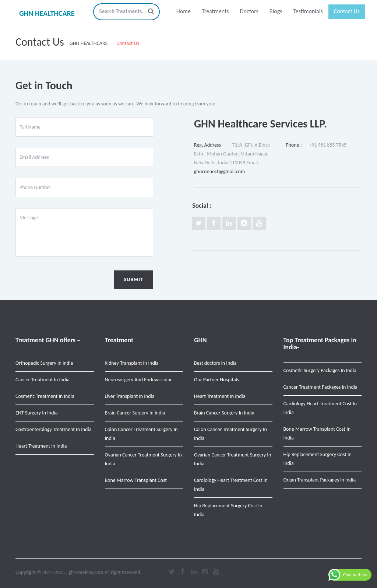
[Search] (151, 12)
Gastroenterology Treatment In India (53, 429)
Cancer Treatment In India (43, 380)
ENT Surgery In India (36, 413)
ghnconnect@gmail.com (219, 171)
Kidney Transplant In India (132, 363)
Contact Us (347, 11)
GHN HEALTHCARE (47, 13)
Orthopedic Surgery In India (44, 363)
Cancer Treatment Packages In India (320, 387)
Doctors (249, 11)
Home (184, 11)
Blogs (276, 11)
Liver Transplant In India (130, 396)
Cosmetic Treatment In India (45, 396)
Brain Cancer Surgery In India (135, 413)
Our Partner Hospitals (216, 380)
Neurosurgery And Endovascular (138, 380)
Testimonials (308, 11)
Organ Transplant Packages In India (320, 480)
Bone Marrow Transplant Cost (136, 480)
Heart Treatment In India (41, 446)
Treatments (215, 11)
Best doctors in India (215, 363)
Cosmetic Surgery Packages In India (320, 370)
